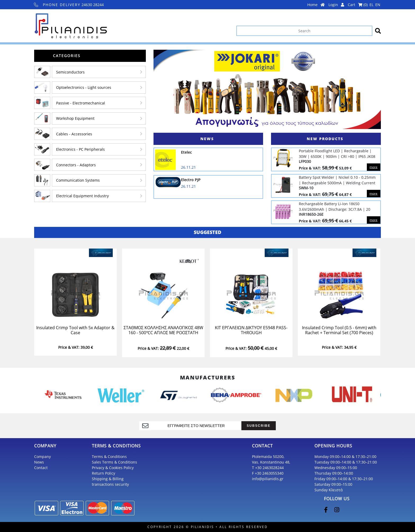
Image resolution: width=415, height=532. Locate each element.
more (373, 167)
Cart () (358, 5)
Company (42, 457)
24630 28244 (69, 5)
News (39, 462)
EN (378, 5)
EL (371, 5)
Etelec (186, 152)
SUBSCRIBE (259, 426)
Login (336, 5)
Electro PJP (191, 180)
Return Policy (103, 473)
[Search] (304, 31)
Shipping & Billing (108, 479)
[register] (196, 426)
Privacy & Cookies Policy (113, 468)
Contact (41, 468)
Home (316, 5)
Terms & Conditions (109, 457)
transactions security (110, 484)
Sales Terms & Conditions (114, 462)
